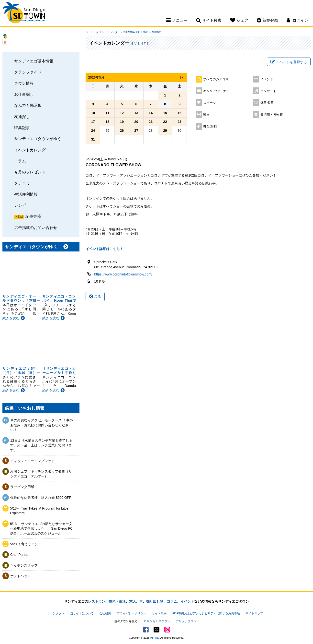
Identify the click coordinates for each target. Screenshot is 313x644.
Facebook (146, 630)
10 (93, 113)
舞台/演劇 (210, 127)
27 (136, 131)
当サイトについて (82, 613)
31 (93, 139)
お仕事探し (24, 94)
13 (136, 113)
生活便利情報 (26, 194)
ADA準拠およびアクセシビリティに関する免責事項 (206, 613)
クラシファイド (28, 72)
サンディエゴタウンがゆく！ (40, 139)
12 (122, 113)
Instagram (167, 630)
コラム (20, 161)
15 (165, 113)
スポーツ (210, 103)
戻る (95, 297)
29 (165, 131)
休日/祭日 (267, 103)
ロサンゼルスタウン (157, 621)
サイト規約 (159, 613)
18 (107, 122)
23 (179, 122)
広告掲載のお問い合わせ (36, 227)
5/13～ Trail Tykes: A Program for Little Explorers (39, 511)
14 (151, 113)
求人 (133, 601)
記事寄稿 (33, 216)
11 (107, 113)
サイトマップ (254, 613)
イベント (267, 79)
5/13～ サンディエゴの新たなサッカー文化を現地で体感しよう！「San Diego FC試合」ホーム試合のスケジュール (41, 529)
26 (122, 131)
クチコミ (22, 183)
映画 (206, 115)
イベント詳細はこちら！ (104, 249)
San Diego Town (24, 13)
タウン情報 (24, 83)
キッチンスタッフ (24, 565)
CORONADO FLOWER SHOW (142, 32)
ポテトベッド (21, 576)
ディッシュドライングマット (33, 461)
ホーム (90, 32)
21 (151, 122)
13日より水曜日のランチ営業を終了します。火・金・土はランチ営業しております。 (41, 445)
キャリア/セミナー (216, 91)
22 (165, 122)
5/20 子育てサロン (24, 544)
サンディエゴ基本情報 (34, 61)
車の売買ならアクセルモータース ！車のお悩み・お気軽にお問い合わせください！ (42, 425)
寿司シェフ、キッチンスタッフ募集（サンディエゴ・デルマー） (41, 474)
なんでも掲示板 (28, 105)
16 (179, 113)
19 (122, 122)
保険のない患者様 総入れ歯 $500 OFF (41, 498)
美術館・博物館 (272, 115)
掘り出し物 (155, 601)
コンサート (268, 91)
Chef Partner (20, 555)
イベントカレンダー (32, 150)
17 (93, 122)
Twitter (156, 630)
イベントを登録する (289, 62)
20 (136, 122)
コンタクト (57, 613)
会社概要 (105, 613)
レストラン (97, 601)
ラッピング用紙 (22, 487)
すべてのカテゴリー (218, 79)
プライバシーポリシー (132, 613)
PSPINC (155, 638)
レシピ (20, 205)
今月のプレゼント (30, 172)
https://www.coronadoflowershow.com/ (123, 274)
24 (93, 131)
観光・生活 (117, 601)
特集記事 (22, 128)
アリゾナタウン (186, 621)
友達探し (22, 117)
